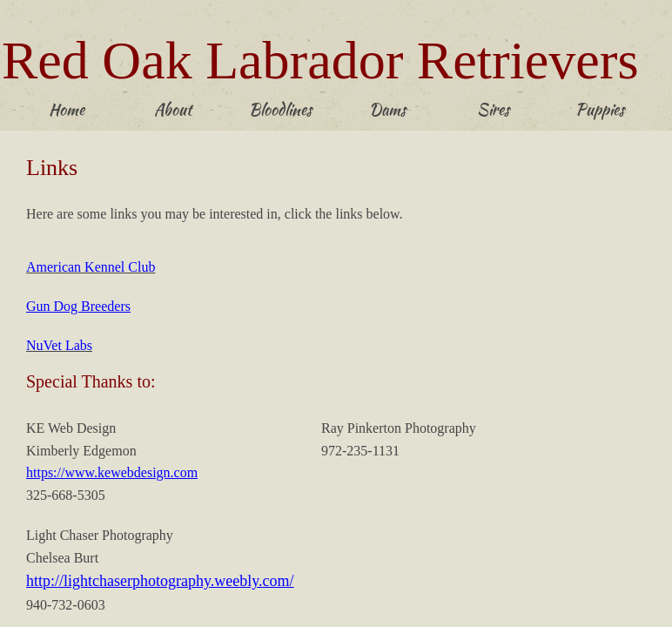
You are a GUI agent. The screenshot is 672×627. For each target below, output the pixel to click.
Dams (387, 109)
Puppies (600, 109)
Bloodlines (280, 109)
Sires (493, 109)
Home (67, 109)
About (173, 109)
